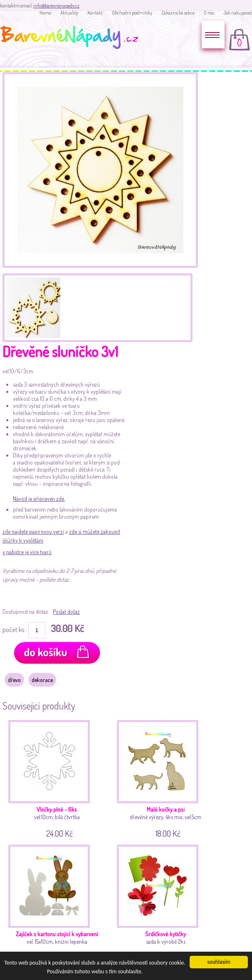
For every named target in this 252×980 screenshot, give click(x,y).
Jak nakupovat (238, 13)
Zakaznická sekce (178, 13)
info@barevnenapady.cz (56, 6)
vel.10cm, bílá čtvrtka (58, 778)
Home (45, 13)
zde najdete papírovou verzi (33, 531)
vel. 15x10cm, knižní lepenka (58, 902)
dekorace (42, 680)
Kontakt (95, 13)
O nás (209, 13)
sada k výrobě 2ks (167, 902)
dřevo (14, 680)
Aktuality (69, 13)
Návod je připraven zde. (39, 499)
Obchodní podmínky (132, 13)
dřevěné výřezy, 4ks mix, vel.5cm (167, 778)
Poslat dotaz (66, 611)
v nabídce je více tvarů (27, 552)
